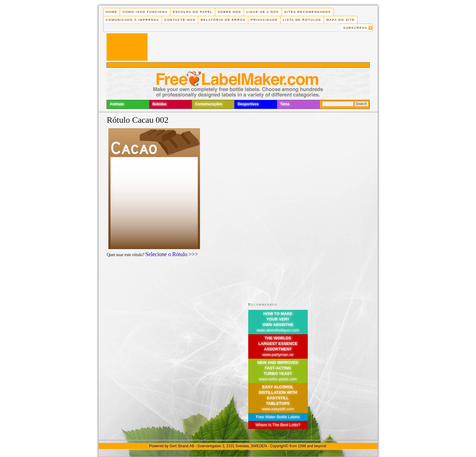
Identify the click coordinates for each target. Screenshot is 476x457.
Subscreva (355, 28)
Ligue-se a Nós (263, 12)
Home (112, 12)
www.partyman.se (278, 355)
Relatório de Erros (223, 20)
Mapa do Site (341, 20)
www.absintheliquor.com (278, 330)
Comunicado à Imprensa (133, 20)
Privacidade (264, 20)
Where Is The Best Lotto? (278, 425)
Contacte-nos (180, 20)
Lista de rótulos (302, 20)
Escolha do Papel (193, 12)
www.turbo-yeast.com (278, 379)
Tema (285, 104)
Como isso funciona (145, 12)
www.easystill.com (278, 409)
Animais (117, 104)
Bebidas (160, 104)
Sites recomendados (308, 12)
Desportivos (248, 104)
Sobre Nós (229, 12)
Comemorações (209, 104)
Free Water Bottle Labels (278, 417)
